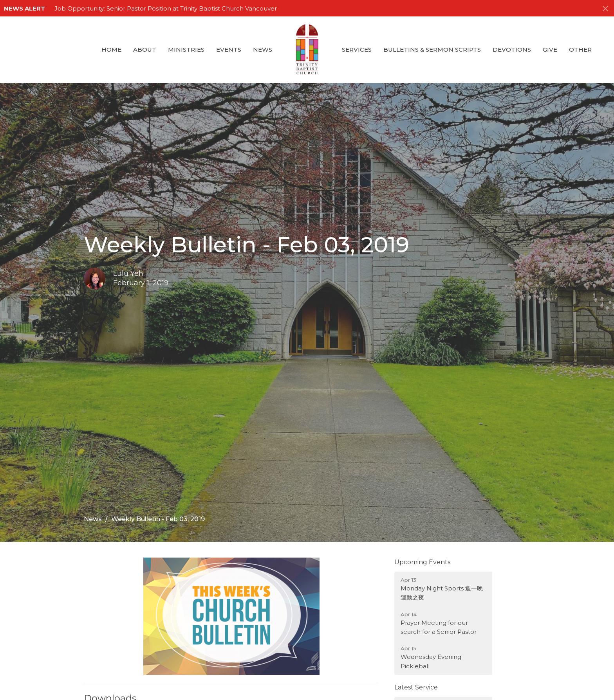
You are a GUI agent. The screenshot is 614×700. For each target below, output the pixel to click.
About (145, 49)
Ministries (186, 49)
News (263, 49)
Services (357, 49)
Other (580, 49)
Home (111, 49)
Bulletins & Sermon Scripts (432, 49)
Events (229, 49)
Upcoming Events (422, 562)
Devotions (512, 49)
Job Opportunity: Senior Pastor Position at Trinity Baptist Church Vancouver (166, 8)
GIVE (550, 49)
